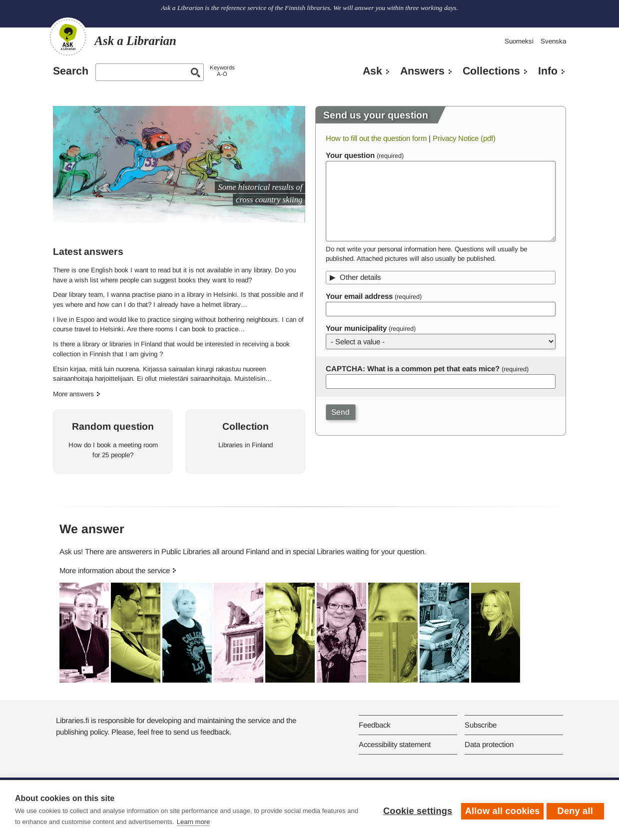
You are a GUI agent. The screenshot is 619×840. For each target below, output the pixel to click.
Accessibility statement (395, 744)
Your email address (359, 296)
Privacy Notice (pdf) (464, 138)
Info (548, 71)
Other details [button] (360, 277)
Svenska (553, 41)
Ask (372, 71)
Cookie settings (415, 810)
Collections (491, 71)
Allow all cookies (500, 810)
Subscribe (481, 725)
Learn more (206, 822)
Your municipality (356, 328)
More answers (73, 394)
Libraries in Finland (246, 445)
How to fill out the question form (376, 138)
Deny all (575, 810)
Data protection (489, 744)
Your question (350, 155)
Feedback (374, 725)
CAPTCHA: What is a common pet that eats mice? (413, 369)
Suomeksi (519, 41)
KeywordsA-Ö (222, 71)
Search (71, 71)
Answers (422, 71)
